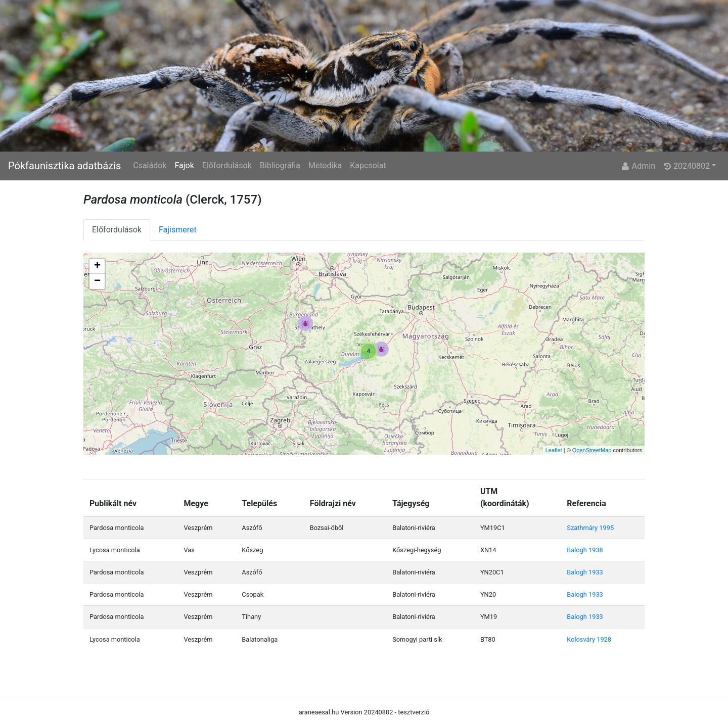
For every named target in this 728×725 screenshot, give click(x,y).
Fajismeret (178, 230)
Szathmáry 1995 (590, 528)
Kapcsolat (368, 165)
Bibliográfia (280, 165)
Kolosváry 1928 (589, 639)
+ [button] (97, 266)
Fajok (184, 165)
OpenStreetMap (592, 450)
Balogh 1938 (585, 550)
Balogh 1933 (585, 572)
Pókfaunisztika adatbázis (64, 166)
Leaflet (554, 450)
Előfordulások (227, 165)
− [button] (97, 281)
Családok (150, 165)
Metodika (325, 165)
